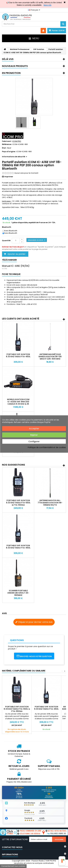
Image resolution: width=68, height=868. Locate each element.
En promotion (11, 73)
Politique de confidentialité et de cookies (47, 447)
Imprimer (9, 177)
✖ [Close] (65, 2)
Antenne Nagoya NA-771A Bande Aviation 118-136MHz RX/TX (50, 503)
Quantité (6, 241)
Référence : (7, 144)
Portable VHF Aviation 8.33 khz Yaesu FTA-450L (18, 355)
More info (47, 5)
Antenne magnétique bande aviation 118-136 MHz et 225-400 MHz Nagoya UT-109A (50, 358)
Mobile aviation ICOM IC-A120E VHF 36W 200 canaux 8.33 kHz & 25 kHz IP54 (18, 403)
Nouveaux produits (15, 66)
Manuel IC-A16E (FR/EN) (16, 266)
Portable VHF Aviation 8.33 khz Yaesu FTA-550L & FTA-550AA (18, 503)
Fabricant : (7, 141)
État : (4, 148)
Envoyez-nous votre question (34, 656)
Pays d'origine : (9, 152)
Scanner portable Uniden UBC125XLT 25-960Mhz (18, 593)
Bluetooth (7, 227)
